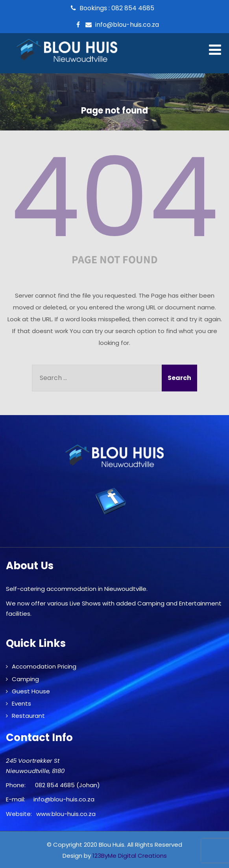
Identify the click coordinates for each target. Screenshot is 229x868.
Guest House (31, 691)
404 (114, 197)
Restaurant (28, 716)
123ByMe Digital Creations (130, 856)
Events (21, 703)
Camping (25, 679)
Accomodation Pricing (44, 666)
